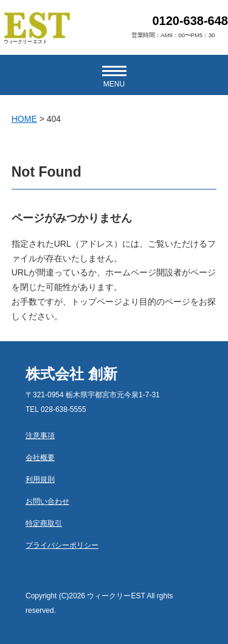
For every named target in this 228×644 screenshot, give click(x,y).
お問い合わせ (47, 501)
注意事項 (40, 436)
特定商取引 (44, 523)
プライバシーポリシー (62, 545)
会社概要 (40, 458)
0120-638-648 (190, 21)
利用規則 (40, 479)
